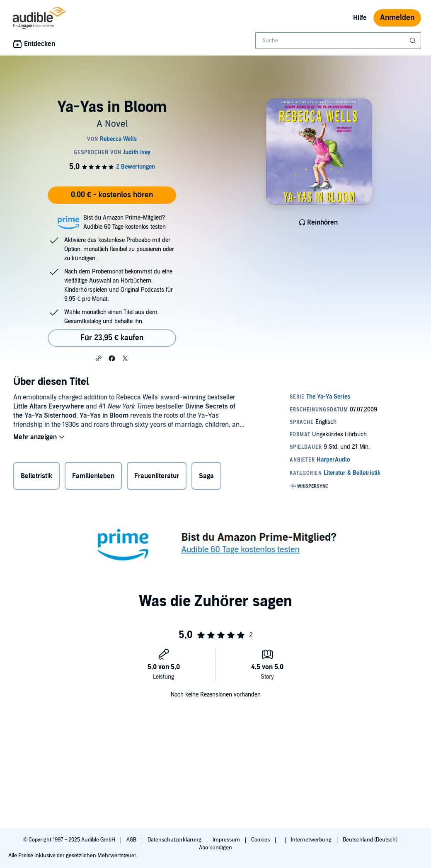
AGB (132, 840)
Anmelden (397, 18)
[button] (99, 358)
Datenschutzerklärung (175, 840)
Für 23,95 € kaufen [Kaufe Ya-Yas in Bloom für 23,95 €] (112, 338)
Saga (206, 476)
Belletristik (36, 476)
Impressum (227, 840)
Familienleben (93, 476)
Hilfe (360, 18)
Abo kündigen (215, 848)
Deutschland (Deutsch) (371, 840)
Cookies (261, 840)
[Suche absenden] (414, 41)
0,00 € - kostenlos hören (112, 195)
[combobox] (338, 41)
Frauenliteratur (157, 476)
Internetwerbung (312, 840)
